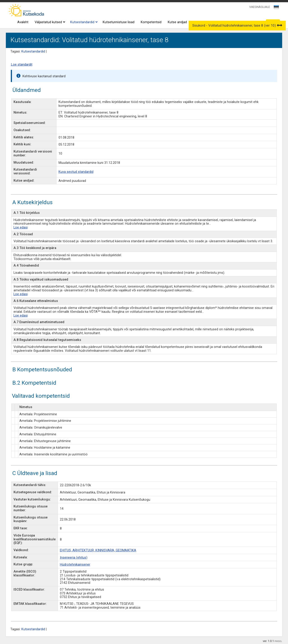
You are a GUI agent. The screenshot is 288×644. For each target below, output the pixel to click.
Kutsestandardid (83, 22)
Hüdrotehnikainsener (75, 565)
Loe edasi (21, 227)
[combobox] (277, 8)
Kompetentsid (151, 22)
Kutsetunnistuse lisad (119, 22)
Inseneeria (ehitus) (74, 558)
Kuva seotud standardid (76, 172)
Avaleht (23, 22)
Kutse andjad (177, 22)
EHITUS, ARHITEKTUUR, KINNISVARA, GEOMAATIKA (98, 550)
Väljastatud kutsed (49, 22)
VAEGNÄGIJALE (260, 7)
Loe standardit (22, 64)
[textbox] (276, 8)
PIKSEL (278, 641)
